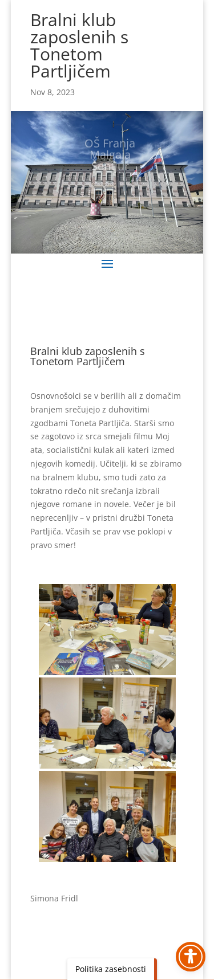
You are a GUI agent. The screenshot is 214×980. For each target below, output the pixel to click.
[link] (107, 630)
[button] (107, 263)
